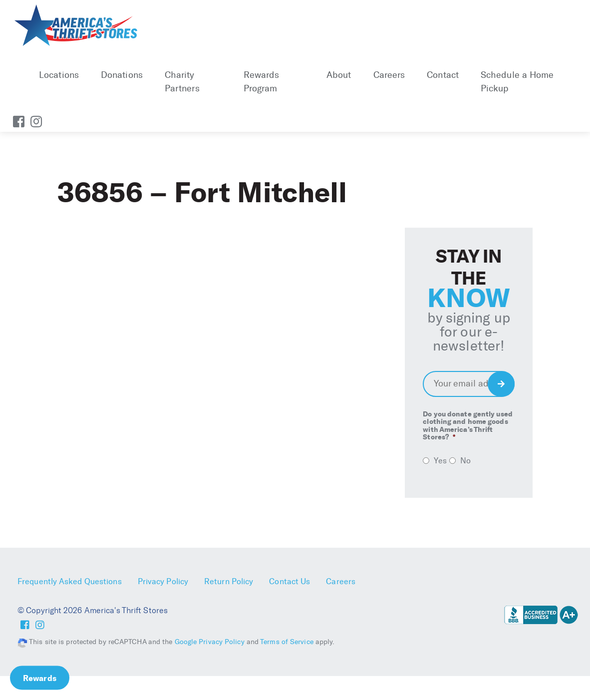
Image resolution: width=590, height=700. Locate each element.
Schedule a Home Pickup (517, 82)
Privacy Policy (163, 581)
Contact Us (290, 581)
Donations (122, 75)
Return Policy (229, 581)
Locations (59, 75)
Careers (389, 75)
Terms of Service (287, 642)
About (339, 75)
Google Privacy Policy (210, 642)
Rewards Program (262, 82)
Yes (440, 461)
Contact (443, 75)
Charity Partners (182, 82)
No (465, 461)
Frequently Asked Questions (70, 581)
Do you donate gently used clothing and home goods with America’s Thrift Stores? (468, 426)
